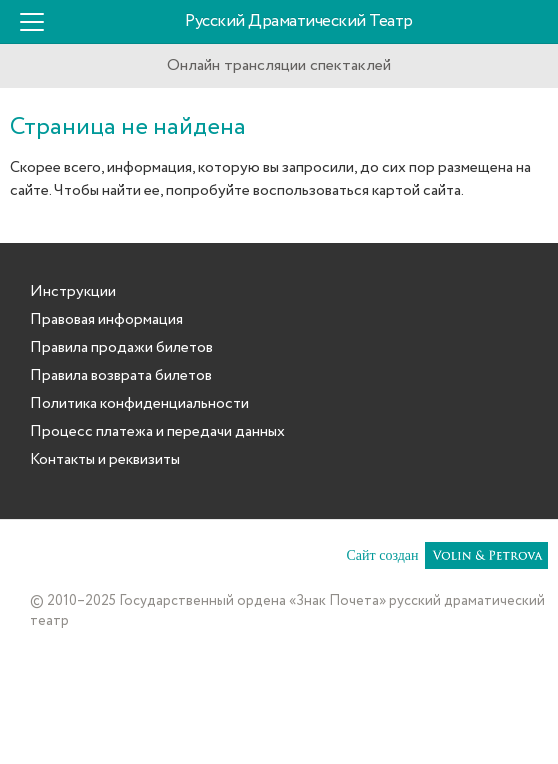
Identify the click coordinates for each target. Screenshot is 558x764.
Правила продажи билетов (121, 348)
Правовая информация (106, 320)
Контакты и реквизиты (105, 460)
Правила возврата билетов (121, 376)
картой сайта (416, 190)
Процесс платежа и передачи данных (157, 432)
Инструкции (73, 292)
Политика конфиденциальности (139, 404)
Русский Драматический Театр (299, 21)
